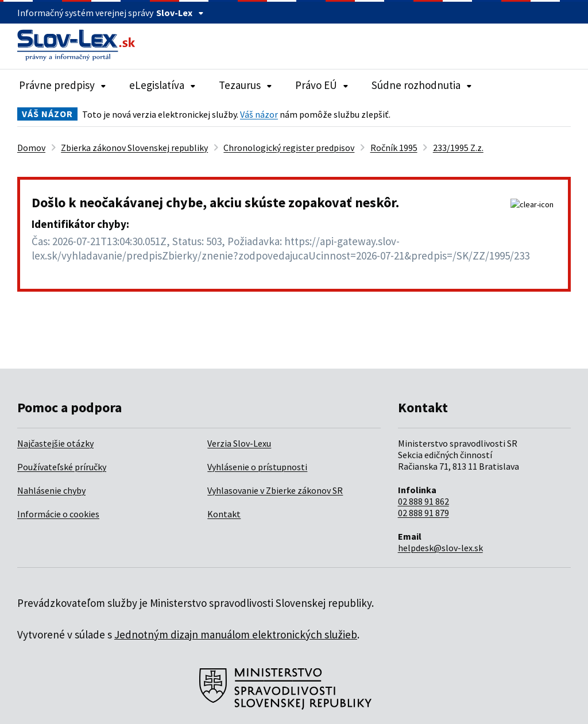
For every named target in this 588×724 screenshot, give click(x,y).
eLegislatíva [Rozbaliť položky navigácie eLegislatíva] (163, 85)
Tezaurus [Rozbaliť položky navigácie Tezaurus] (245, 85)
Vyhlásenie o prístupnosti (257, 467)
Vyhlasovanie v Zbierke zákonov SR (275, 490)
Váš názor (259, 114)
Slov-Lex (180, 13)
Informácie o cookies (58, 514)
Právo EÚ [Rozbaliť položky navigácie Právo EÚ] (322, 85)
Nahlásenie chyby (51, 490)
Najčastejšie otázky (55, 443)
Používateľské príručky (62, 467)
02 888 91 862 (423, 501)
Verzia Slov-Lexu (239, 443)
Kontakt (224, 514)
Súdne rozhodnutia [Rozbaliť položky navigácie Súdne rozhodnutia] (422, 85)
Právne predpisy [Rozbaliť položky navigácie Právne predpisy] (63, 85)
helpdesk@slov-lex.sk (440, 548)
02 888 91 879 (423, 513)
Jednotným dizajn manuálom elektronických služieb (236, 634)
